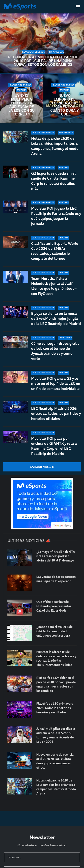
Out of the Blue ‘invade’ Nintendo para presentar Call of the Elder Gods (54, 606)
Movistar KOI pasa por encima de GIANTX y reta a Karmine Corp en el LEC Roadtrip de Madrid (54, 446)
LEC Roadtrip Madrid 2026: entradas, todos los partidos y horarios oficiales (56, 414)
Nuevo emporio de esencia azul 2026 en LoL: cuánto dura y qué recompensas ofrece (65, 105)
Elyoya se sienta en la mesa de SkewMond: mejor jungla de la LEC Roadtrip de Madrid (56, 319)
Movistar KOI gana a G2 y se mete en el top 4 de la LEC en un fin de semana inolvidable (56, 384)
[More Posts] (42, 467)
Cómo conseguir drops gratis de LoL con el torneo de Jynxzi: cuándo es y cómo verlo (55, 351)
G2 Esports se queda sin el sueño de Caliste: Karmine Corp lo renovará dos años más (53, 181)
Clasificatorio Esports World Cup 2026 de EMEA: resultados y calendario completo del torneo (55, 251)
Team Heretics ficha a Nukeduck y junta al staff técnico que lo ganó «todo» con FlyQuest (54, 286)
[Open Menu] (78, 7)
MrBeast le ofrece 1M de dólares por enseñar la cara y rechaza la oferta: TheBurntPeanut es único (56, 658)
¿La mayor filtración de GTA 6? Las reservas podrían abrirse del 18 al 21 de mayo (56, 556)
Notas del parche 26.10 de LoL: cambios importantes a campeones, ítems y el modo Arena (55, 146)
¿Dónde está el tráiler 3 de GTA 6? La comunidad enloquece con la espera (54, 631)
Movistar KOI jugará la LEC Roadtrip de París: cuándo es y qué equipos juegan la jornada (56, 216)
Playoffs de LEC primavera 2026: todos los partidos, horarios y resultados (55, 708)
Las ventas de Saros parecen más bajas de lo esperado (56, 579)
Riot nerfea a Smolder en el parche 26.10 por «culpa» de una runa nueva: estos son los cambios (43, 61)
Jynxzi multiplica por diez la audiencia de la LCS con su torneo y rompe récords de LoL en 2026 (22, 105)
